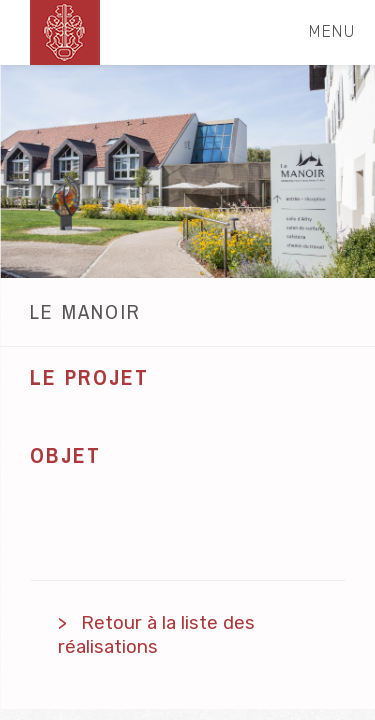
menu (341, 31)
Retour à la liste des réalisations (156, 635)
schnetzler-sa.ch (65, 32)
